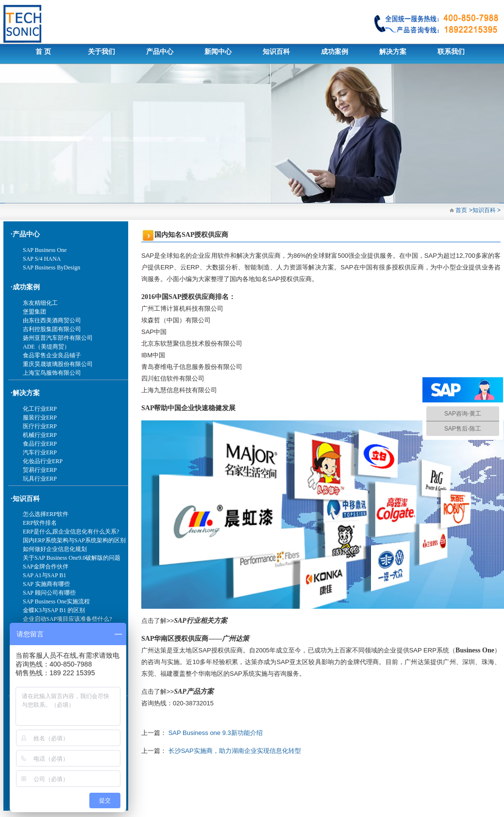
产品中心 (160, 52)
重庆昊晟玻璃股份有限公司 (58, 364)
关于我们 (101, 52)
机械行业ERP (40, 435)
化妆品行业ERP (43, 461)
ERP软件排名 (40, 523)
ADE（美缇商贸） (46, 347)
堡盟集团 (34, 312)
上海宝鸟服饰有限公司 (52, 373)
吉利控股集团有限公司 (52, 329)
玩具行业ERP (40, 479)
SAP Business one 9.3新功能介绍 (216, 733)
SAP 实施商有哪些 (46, 584)
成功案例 (335, 52)
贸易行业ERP (40, 470)
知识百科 (276, 52)
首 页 (43, 52)
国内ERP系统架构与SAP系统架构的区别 (74, 540)
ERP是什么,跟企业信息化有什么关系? (71, 532)
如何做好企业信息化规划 (55, 549)
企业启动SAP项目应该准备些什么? (67, 619)
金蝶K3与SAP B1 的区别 (54, 610)
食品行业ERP (40, 444)
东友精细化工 (40, 303)
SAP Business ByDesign (51, 267)
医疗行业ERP (40, 426)
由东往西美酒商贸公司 (52, 320)
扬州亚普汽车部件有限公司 (58, 338)
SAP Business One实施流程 (56, 601)
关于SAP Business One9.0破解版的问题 (72, 558)
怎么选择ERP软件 (46, 514)
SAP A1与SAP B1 (44, 575)
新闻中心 (218, 52)
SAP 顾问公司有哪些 (49, 593)
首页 (461, 210)
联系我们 (451, 52)
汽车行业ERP (40, 452)
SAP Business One (45, 250)
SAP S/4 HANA (42, 259)
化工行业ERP (40, 409)
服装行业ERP (40, 417)
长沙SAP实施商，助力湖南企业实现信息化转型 (235, 751)
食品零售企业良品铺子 (52, 355)
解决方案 (393, 52)
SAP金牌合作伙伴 (46, 567)
